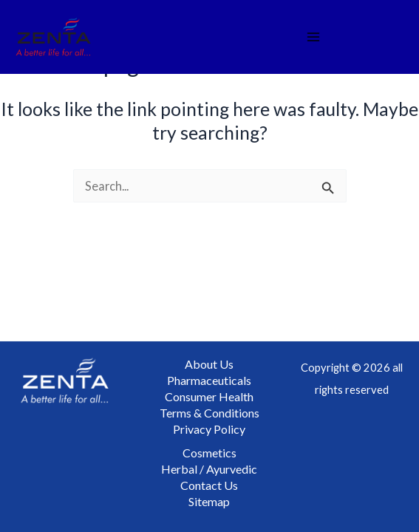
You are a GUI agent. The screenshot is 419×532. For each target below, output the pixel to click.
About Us (209, 364)
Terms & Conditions (209, 413)
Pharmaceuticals (209, 380)
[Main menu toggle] (314, 37)
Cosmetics (209, 453)
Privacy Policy (209, 429)
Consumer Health (209, 396)
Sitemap (209, 501)
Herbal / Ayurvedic (209, 469)
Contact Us (209, 485)
